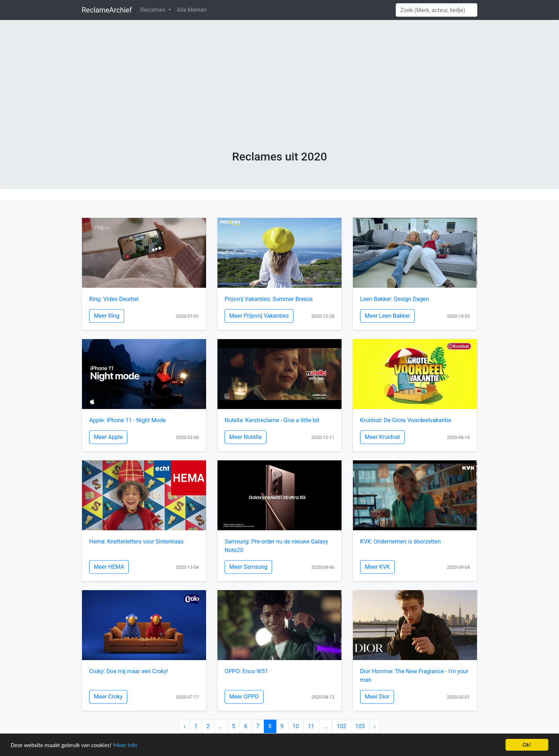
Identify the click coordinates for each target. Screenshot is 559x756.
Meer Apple (108, 437)
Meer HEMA (109, 567)
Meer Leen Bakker (387, 316)
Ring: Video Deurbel (114, 299)
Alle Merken (192, 10)
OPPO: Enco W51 (246, 671)
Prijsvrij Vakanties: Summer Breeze (269, 299)
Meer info (125, 746)
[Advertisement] (279, 96)
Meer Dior (377, 697)
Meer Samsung (248, 567)
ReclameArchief (107, 10)
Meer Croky (108, 697)
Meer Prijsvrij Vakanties (259, 316)
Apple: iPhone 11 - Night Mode (127, 420)
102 (341, 726)
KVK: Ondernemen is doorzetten (400, 542)
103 (360, 726)
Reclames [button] (154, 10)
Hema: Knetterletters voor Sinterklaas (136, 542)
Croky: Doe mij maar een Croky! (129, 671)
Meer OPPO (244, 697)
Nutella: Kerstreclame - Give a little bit (272, 420)
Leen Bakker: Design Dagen (394, 299)
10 (296, 726)
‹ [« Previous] (184, 726)
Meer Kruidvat (382, 437)
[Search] (437, 10)
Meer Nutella (245, 437)
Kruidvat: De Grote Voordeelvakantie (406, 420)
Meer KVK (377, 567)
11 (311, 726)
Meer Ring (107, 316)
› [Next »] (375, 726)
